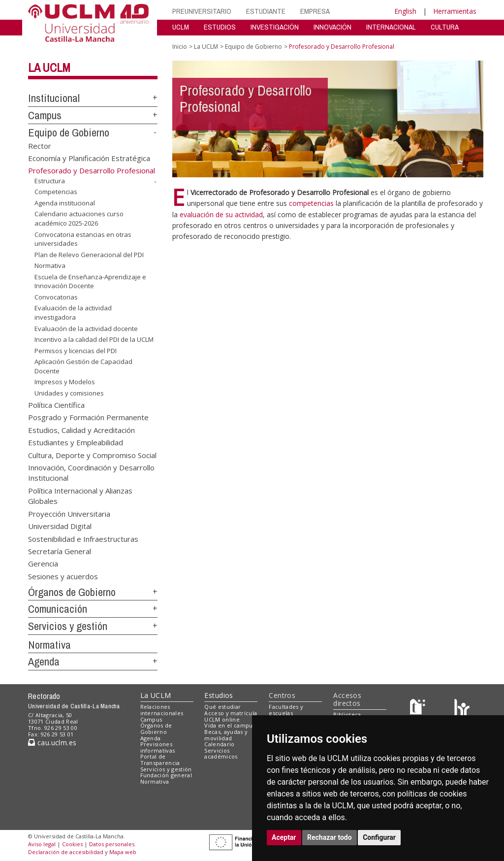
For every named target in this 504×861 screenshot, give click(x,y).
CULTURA (445, 27)
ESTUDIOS (220, 27)
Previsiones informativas (158, 747)
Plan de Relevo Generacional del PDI (89, 255)
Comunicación (58, 609)
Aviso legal (42, 844)
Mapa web (123, 852)
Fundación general (166, 775)
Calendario (219, 744)
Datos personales (112, 844)
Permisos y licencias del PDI (76, 351)
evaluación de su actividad (221, 215)
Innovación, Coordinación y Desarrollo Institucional (91, 473)
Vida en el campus (230, 725)
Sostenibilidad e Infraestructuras (83, 538)
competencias (311, 203)
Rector (40, 145)
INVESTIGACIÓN (275, 27)
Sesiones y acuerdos (63, 576)
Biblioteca (347, 714)
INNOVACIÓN (332, 27)
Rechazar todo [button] (330, 837)
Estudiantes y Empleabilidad (76, 442)
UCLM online (222, 719)
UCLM (181, 27)
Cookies (72, 844)
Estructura (50, 181)
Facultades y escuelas (286, 710)
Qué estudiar (222, 707)
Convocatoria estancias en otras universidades (83, 239)
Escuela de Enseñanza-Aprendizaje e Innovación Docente (90, 281)
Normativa (50, 265)
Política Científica (56, 404)
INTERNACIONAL (391, 27)
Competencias (56, 192)
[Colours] (462, 709)
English (405, 11)
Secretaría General (60, 551)
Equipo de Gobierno (69, 132)
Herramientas (455, 11)
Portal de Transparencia (160, 760)
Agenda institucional (65, 203)
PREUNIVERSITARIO (202, 11)
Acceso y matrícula (231, 713)
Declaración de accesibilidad (66, 852)
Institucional (54, 98)
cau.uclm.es (52, 743)
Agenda (44, 662)
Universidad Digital (60, 526)
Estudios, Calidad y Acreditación (81, 430)
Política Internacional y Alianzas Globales (80, 495)
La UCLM (49, 67)
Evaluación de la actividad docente (86, 328)
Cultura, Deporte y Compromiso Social (92, 455)
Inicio (180, 47)
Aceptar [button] (284, 837)
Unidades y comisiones (69, 393)
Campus (45, 115)
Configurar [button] (379, 837)
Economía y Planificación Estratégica (89, 158)
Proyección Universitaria (69, 513)
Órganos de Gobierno (72, 592)
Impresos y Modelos (65, 382)
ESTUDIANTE (266, 11)
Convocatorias (56, 297)
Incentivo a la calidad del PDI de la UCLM (94, 339)
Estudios (219, 695)
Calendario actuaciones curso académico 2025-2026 (79, 218)
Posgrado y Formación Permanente (88, 417)
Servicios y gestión (68, 626)
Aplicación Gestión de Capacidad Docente (83, 366)
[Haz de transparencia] (419, 709)
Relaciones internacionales (162, 710)
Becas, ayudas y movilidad (226, 735)
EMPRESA (315, 11)
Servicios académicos (221, 754)
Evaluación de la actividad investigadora (73, 313)
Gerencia (43, 563)
